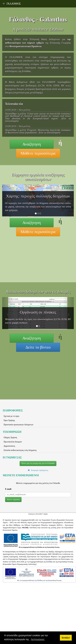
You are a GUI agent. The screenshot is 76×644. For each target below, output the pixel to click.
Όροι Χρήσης (9, 420)
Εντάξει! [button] (66, 638)
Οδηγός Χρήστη (10, 438)
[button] (13, 500)
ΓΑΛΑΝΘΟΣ (11, 4)
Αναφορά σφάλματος (39, 470)
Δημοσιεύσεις (9, 446)
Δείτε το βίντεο (38, 347)
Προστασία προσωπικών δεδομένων (19, 425)
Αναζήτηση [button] (32, 144)
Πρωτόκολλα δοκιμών (13, 442)
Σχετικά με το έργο (11, 416)
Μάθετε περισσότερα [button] (38, 153)
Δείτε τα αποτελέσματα (49, 133)
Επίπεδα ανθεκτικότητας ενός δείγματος (20, 450)
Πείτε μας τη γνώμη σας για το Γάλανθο (38, 463)
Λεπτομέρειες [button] (38, 639)
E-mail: (8, 489)
